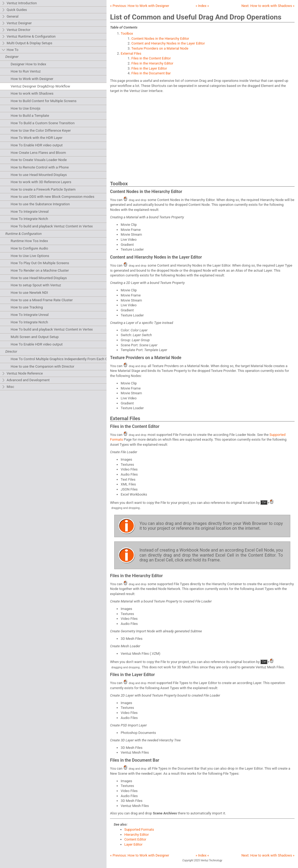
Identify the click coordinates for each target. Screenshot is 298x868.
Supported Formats (139, 829)
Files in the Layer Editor (149, 68)
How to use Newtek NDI (29, 293)
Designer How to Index (28, 64)
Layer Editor (133, 844)
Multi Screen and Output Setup (35, 337)
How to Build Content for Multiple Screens (44, 101)
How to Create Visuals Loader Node (39, 160)
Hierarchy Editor (137, 835)
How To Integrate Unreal (30, 212)
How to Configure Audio (29, 248)
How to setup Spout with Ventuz (36, 285)
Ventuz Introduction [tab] (19, 3)
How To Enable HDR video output (37, 145)
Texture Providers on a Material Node (160, 48)
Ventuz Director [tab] (16, 30)
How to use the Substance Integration (40, 204)
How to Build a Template (30, 116)
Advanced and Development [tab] (26, 380)
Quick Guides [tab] (14, 10)
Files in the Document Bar (151, 73)
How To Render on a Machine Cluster (40, 270)
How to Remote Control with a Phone (40, 167)
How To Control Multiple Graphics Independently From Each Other (62, 359)
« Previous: (140, 6)
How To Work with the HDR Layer (36, 138)
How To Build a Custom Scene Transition (43, 123)
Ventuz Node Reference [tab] (22, 374)
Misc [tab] (8, 387)
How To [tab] (10, 50)
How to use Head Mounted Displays (39, 175)
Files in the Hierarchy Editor (152, 63)
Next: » (268, 6)
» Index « (202, 6)
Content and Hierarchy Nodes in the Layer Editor (168, 43)
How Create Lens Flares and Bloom (38, 153)
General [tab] (10, 17)
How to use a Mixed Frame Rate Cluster (42, 300)
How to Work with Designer (32, 79)
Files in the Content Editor (151, 58)
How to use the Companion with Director (42, 366)
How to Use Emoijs (26, 108)
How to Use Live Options (30, 256)
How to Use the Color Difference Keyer (41, 130)
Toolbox (127, 33)
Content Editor (135, 839)
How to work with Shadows (32, 93)
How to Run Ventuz (26, 71)
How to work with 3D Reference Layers (41, 182)
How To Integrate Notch (29, 219)
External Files (131, 53)
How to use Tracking (27, 307)
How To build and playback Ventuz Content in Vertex (52, 226)
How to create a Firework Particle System (43, 189)
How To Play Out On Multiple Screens (40, 263)
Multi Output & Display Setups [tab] (27, 43)
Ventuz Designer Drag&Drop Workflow (40, 86)
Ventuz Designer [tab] (17, 23)
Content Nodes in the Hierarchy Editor (160, 39)
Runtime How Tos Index (29, 241)
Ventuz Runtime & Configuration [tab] (29, 37)
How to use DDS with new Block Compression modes (52, 197)
